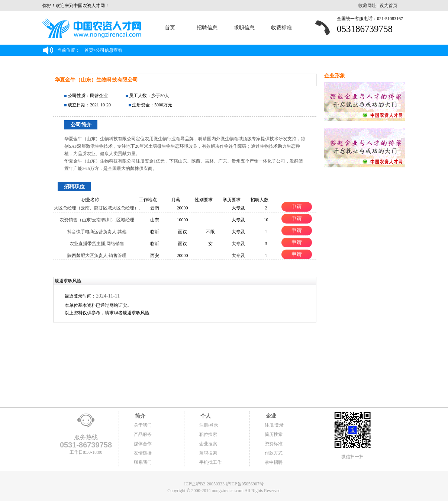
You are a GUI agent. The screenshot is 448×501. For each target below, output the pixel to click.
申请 (297, 206)
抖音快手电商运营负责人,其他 (97, 232)
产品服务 (143, 434)
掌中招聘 (274, 462)
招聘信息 (207, 28)
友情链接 (143, 453)
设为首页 (389, 6)
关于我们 (143, 425)
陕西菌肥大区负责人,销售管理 (97, 256)
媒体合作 (143, 444)
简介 (140, 416)
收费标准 (281, 28)
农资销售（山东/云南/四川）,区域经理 (97, 220)
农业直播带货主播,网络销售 (97, 244)
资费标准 (274, 444)
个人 (205, 416)
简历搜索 (274, 434)
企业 (271, 416)
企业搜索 (208, 444)
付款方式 (274, 453)
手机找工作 (210, 462)
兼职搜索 (208, 453)
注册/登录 (209, 425)
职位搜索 (208, 434)
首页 (170, 28)
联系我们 (143, 462)
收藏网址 (367, 6)
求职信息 (244, 28)
